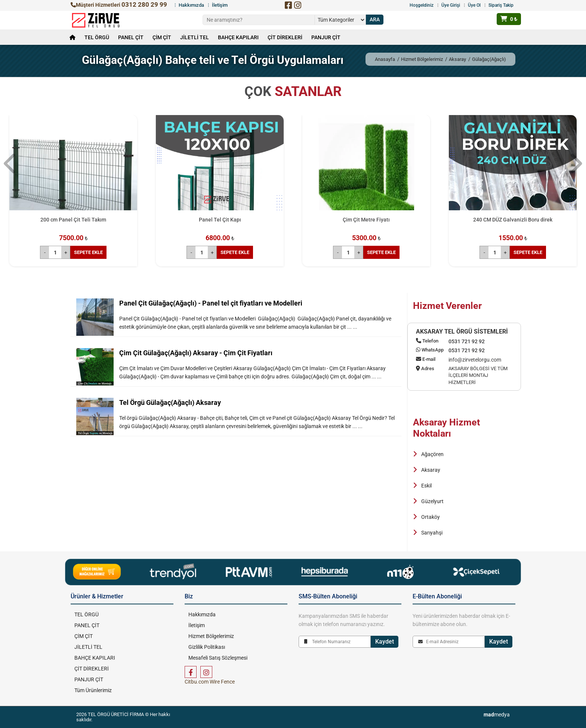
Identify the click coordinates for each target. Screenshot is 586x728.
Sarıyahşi (432, 533)
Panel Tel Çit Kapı (220, 220)
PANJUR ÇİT (326, 37)
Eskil (426, 486)
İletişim (220, 5)
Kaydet (385, 642)
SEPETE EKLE (88, 252)
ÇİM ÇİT (162, 37)
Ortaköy (431, 517)
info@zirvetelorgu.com (475, 360)
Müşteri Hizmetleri (119, 5)
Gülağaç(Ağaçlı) (489, 59)
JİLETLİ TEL (195, 37)
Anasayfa (385, 59)
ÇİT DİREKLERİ (285, 37)
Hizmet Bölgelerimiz (422, 59)
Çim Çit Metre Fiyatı (366, 220)
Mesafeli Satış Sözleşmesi (218, 658)
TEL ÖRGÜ (97, 37)
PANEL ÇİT (131, 37)
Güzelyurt (432, 501)
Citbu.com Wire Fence (210, 682)
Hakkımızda (191, 5)
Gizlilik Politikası (207, 647)
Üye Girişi (451, 5)
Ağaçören (432, 454)
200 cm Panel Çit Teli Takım (73, 220)
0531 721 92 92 (467, 341)
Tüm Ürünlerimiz (93, 690)
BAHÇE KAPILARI (238, 37)
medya (497, 715)
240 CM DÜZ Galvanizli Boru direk (513, 220)
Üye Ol (474, 5)
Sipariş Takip (501, 5)
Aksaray (457, 59)
